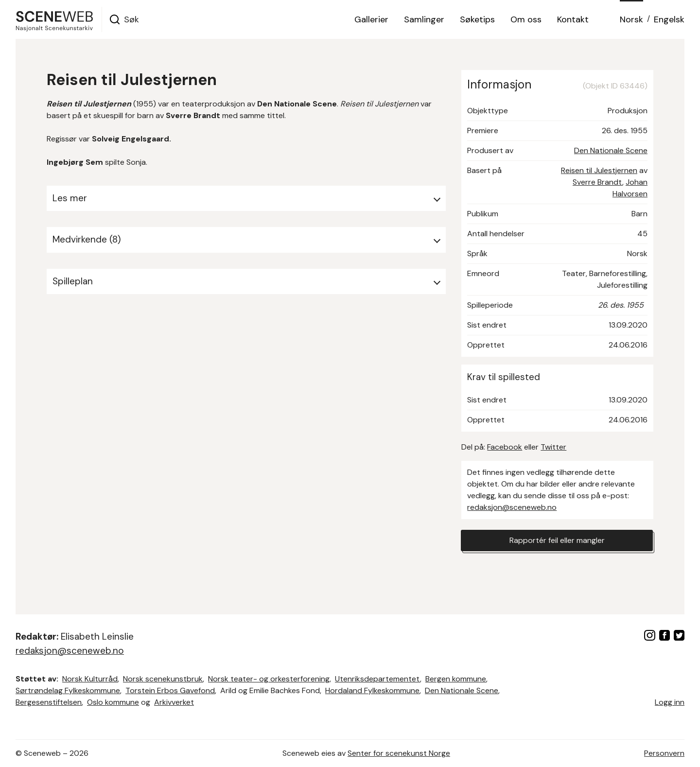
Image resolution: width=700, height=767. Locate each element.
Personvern (664, 753)
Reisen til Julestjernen (599, 170)
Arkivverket (174, 702)
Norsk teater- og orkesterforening (269, 679)
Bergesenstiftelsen (49, 702)
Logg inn (670, 702)
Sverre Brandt (597, 182)
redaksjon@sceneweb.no (512, 507)
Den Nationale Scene (611, 150)
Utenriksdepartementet (377, 679)
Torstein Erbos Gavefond (170, 690)
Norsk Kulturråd (90, 679)
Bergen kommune (456, 679)
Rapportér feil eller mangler (557, 540)
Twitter (553, 447)
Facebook (505, 447)
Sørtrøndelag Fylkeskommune (68, 690)
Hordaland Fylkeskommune (372, 690)
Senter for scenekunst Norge (399, 753)
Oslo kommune (113, 702)
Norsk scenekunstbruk (163, 679)
